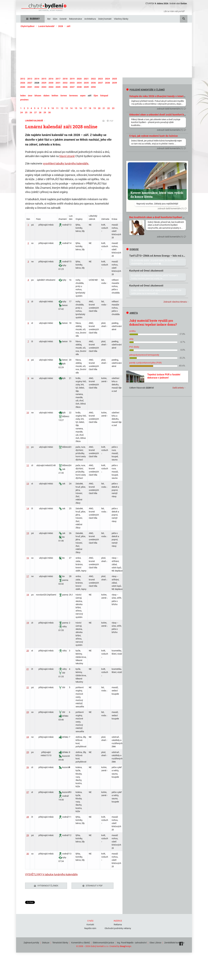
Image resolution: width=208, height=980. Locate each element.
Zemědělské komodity (174, 942)
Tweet (28, 902)
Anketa (132, 313)
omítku (132, 331)
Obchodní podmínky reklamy (118, 928)
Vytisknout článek (46, 886)
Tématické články (60, 942)
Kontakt (90, 924)
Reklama (118, 924)
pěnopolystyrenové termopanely (144, 355)
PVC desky (134, 347)
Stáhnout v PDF (93, 886)
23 (28, 712)
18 (28, 595)
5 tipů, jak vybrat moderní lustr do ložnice (153, 136)
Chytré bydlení (28, 26)
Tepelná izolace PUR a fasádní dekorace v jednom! (164, 376)
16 (28, 558)
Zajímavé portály (31, 942)
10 (28, 413)
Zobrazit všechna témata (175, 302)
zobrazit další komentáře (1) (170, 109)
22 (28, 687)
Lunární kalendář (46, 26)
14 (28, 508)
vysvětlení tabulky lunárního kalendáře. (66, 163)
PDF (110, 121)
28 (28, 817)
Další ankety (178, 388)
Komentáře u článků (81, 942)
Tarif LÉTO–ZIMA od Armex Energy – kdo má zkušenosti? (163, 256)
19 (28, 623)
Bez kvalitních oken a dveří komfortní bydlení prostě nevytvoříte (167, 217)
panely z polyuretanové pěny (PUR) (145, 363)
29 (28, 835)
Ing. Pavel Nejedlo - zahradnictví (132, 942)
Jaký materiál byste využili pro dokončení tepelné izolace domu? (153, 323)
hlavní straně (67, 156)
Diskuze (46, 942)
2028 (61, 26)
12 (28, 465)
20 (28, 651)
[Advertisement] (104, 53)
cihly (131, 339)
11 (28, 447)
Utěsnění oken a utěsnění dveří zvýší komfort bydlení (160, 115)
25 (28, 752)
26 (28, 767)
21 (28, 669)
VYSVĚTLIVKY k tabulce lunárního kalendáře (51, 874)
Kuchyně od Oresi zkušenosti (146, 271)
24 (28, 737)
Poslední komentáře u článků (145, 90)
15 (28, 533)
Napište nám (90, 928)
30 (28, 854)
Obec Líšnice (155, 942)
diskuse (132, 249)
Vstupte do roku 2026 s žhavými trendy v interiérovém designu (166, 96)
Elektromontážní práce (103, 942)
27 (28, 792)
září (69, 26)
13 (28, 484)
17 (28, 576)
